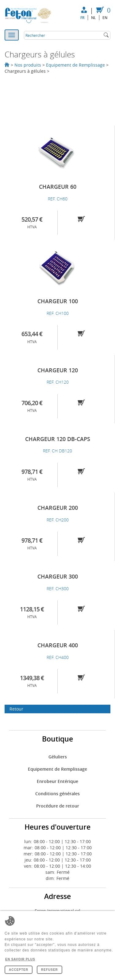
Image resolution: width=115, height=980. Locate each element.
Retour (16, 709)
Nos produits (28, 65)
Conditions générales (57, 794)
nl (94, 18)
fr (82, 18)
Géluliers (58, 757)
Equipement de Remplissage (75, 65)
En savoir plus (20, 959)
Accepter (19, 970)
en (105, 18)
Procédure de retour (58, 806)
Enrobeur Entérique (57, 781)
